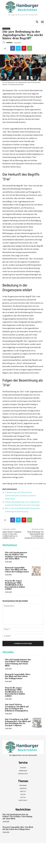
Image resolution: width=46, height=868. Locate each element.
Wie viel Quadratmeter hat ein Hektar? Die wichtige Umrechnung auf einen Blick (16, 556)
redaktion (9, 43)
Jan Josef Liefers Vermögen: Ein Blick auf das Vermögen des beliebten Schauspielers (17, 708)
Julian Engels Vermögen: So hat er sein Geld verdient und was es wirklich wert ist (12, 535)
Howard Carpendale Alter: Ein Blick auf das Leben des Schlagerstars (17, 570)
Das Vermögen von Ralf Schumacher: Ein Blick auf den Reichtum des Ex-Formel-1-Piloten (18, 722)
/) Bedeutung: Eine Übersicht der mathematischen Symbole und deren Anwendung (20, 495)
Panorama (6, 29)
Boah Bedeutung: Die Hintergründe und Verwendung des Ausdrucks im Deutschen (34, 535)
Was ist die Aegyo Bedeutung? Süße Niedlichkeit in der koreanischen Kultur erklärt (15, 585)
